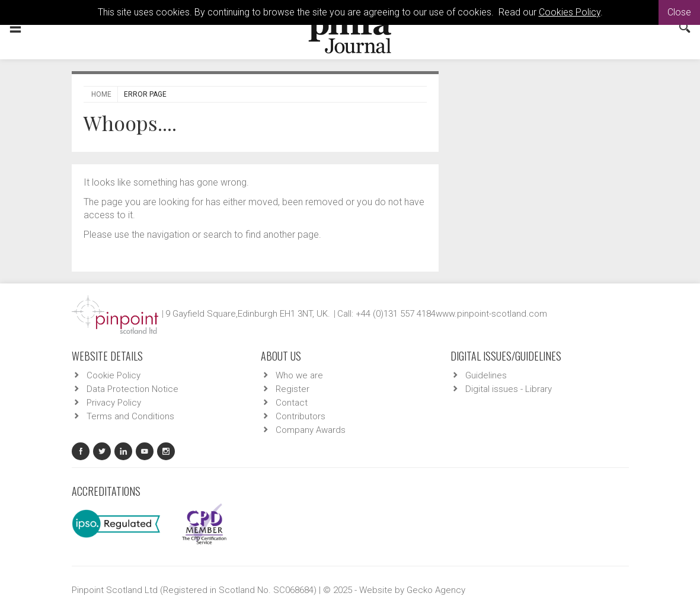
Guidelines (486, 375)
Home (101, 94)
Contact (292, 403)
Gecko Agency (436, 590)
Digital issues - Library (509, 389)
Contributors (301, 416)
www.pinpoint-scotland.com (491, 314)
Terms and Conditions (130, 416)
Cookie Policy (114, 375)
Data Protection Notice (132, 389)
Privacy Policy (114, 403)
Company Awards (311, 430)
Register (293, 389)
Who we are (299, 375)
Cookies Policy (570, 12)
